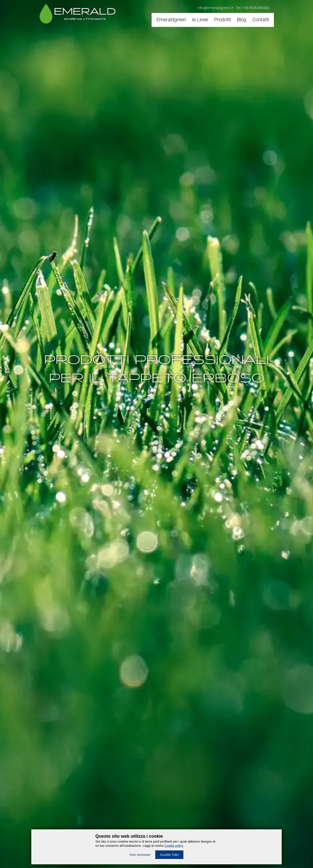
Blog (242, 20)
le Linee (200, 20)
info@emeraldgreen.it (215, 8)
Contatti (261, 20)
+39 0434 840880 (256, 8)
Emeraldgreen (171, 20)
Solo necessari (140, 855)
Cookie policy (174, 846)
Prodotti (223, 20)
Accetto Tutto (169, 855)
